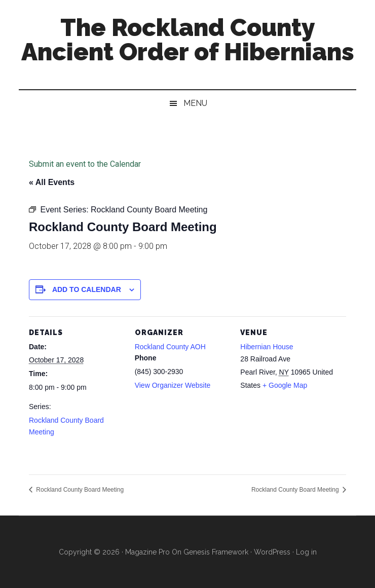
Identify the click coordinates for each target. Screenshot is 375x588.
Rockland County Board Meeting (79, 490)
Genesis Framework (216, 552)
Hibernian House (267, 347)
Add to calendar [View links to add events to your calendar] (87, 289)
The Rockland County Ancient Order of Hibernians (188, 40)
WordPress (272, 552)
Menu (195, 103)
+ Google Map (285, 385)
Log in (306, 552)
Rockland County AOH (170, 347)
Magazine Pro (147, 552)
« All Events (52, 182)
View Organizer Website (173, 385)
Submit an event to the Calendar (85, 164)
